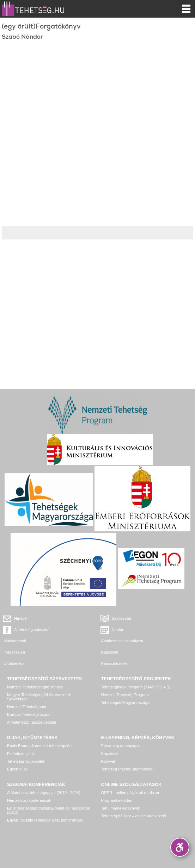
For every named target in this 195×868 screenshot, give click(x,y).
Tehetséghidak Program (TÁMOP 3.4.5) (136, 687)
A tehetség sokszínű (32, 630)
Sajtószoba (121, 618)
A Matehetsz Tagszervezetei (32, 722)
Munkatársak (15, 641)
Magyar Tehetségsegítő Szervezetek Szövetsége (39, 697)
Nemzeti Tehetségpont (27, 707)
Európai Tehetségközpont (29, 714)
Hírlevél (21, 618)
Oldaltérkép (14, 663)
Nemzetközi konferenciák (29, 800)
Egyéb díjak (17, 769)
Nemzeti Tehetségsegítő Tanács (35, 687)
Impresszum (14, 652)
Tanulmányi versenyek (121, 808)
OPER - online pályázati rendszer (130, 793)
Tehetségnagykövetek (26, 761)
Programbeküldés (117, 800)
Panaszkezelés (114, 663)
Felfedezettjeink (21, 754)
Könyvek (109, 761)
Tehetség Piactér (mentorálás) (127, 769)
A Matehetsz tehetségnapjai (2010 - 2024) (44, 793)
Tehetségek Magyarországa (125, 702)
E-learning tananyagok (121, 746)
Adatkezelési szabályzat (122, 641)
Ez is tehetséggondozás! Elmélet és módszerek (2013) (48, 810)
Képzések (110, 754)
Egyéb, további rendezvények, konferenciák (45, 820)
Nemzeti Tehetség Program (125, 695)
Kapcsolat (110, 652)
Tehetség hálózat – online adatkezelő (134, 816)
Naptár (118, 630)
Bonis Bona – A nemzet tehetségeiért (39, 746)
